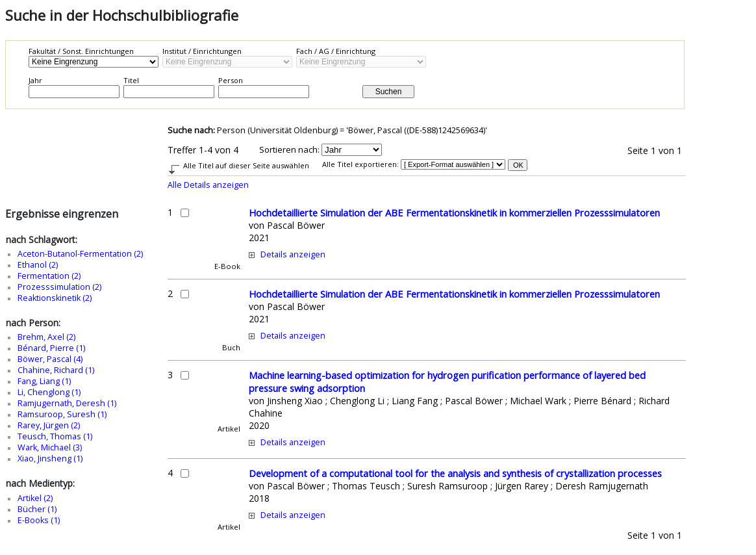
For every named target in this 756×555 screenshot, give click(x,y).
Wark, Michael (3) (50, 447)
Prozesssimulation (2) (59, 287)
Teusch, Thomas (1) (55, 436)
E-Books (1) (39, 520)
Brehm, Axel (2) (46, 337)
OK (518, 165)
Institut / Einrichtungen (202, 51)
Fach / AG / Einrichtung (336, 51)
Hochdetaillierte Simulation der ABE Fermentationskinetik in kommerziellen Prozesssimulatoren (454, 213)
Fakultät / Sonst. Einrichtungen (81, 51)
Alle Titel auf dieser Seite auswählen (246, 165)
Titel (131, 80)
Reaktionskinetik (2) (55, 298)
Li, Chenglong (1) (49, 392)
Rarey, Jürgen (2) (49, 425)
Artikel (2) (35, 498)
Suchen (389, 92)
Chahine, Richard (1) (56, 370)
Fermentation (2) (49, 276)
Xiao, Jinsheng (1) (50, 458)
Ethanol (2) (38, 265)
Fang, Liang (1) (44, 381)
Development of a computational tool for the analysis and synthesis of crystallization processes (455, 473)
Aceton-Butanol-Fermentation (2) (80, 254)
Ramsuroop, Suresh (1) (62, 414)
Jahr (35, 80)
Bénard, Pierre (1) (51, 348)
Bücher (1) (37, 509)
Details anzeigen (293, 254)
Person (231, 80)
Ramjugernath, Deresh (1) (67, 403)
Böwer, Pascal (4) (50, 359)
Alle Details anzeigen (208, 185)
